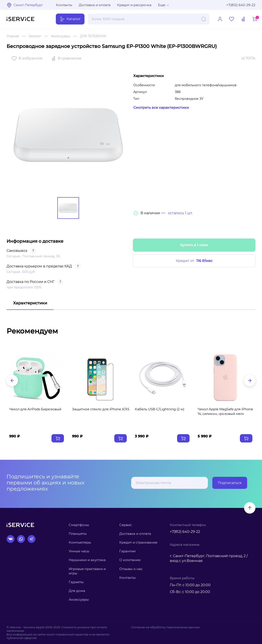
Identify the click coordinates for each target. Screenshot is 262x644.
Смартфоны (79, 525)
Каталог (35, 36)
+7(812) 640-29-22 (241, 5)
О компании (130, 560)
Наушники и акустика (87, 560)
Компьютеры (80, 542)
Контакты (64, 5)
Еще (162, 5)
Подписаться (230, 483)
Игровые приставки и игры (87, 571)
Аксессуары (61, 36)
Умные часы (79, 551)
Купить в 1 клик (194, 245)
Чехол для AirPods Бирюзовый (35, 409)
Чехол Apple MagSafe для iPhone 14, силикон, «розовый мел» (225, 411)
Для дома (77, 591)
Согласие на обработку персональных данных (165, 627)
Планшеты (78, 534)
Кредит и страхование (138, 542)
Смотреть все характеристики (161, 108)
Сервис (126, 525)
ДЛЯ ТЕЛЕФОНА (93, 36)
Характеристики (30, 303)
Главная (13, 36)
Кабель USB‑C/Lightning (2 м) (160, 409)
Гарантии (127, 551)
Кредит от (194, 261)
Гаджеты (76, 582)
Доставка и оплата (95, 5)
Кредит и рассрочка (134, 5)
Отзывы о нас (131, 569)
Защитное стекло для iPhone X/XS (101, 409)
